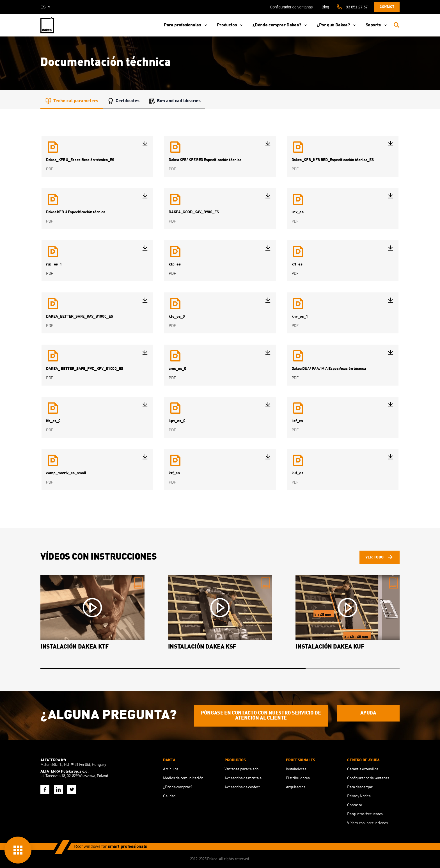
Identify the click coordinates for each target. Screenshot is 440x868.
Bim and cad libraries (175, 101)
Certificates (123, 101)
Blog (325, 7)
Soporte (377, 25)
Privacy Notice (359, 796)
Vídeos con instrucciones (367, 823)
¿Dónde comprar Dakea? (281, 25)
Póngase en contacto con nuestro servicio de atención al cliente (261, 716)
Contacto (354, 805)
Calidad (169, 796)
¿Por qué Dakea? (337, 25)
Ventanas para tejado (241, 769)
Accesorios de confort (242, 787)
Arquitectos (296, 787)
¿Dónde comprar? (178, 787)
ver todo (380, 557)
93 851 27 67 (357, 7)
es (46, 7)
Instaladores (296, 769)
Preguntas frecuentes (365, 814)
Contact (387, 7)
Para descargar (360, 787)
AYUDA (368, 713)
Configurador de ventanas (291, 7)
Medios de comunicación (183, 778)
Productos (231, 25)
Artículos (171, 769)
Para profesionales (186, 25)
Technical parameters (72, 101)
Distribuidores (298, 778)
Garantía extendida (363, 769)
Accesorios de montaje (243, 778)
